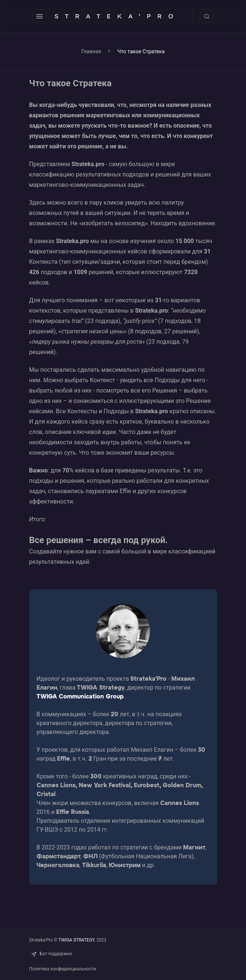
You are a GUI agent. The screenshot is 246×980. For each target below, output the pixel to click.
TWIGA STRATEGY (76, 940)
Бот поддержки (51, 954)
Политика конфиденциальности (63, 969)
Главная (91, 51)
